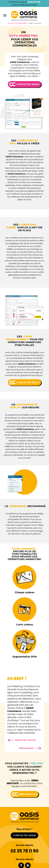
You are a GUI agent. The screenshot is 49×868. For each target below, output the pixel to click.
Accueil (11, 23)
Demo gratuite (28, 794)
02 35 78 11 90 (34, 2)
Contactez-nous (24, 835)
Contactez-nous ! (28, 84)
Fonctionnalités (21, 23)
